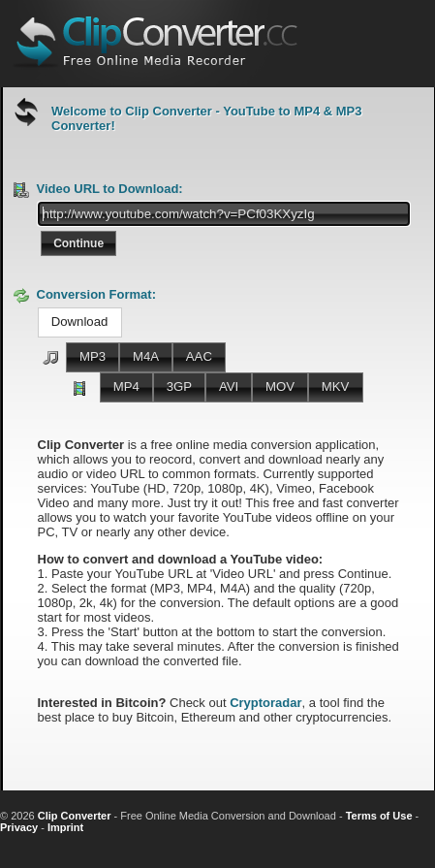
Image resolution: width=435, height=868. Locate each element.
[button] (78, 243)
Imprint (65, 827)
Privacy (19, 827)
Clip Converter (75, 816)
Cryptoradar (265, 703)
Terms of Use (379, 816)
